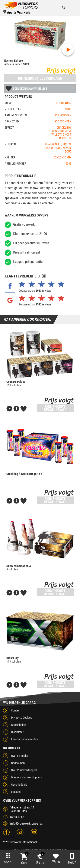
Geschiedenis (19, 785)
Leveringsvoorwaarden (25, 739)
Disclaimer (17, 732)
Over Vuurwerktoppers (24, 770)
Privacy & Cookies (22, 718)
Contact (16, 710)
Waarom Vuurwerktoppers (26, 777)
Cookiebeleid (19, 725)
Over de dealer (20, 756)
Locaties (16, 792)
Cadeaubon (18, 763)
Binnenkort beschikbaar (40, 78)
